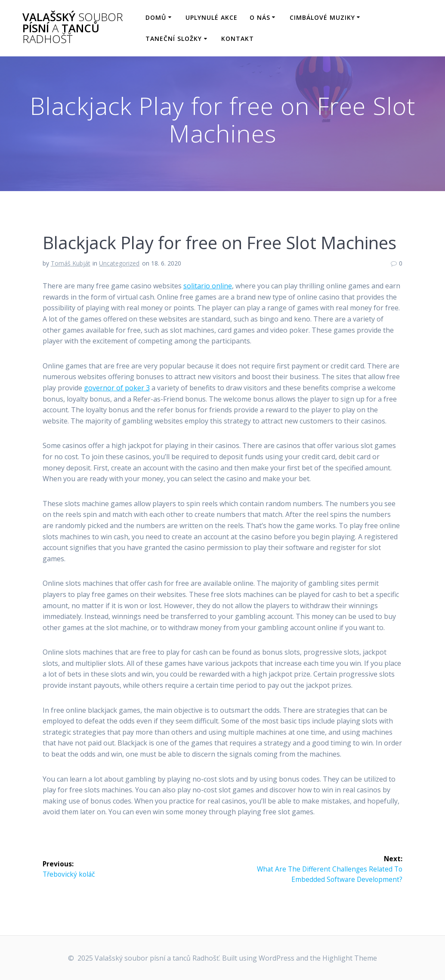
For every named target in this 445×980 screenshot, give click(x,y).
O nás (260, 17)
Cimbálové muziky (322, 17)
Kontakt (238, 39)
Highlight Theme (350, 958)
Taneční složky (174, 39)
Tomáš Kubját (71, 263)
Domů (156, 17)
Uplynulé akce (212, 17)
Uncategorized (119, 263)
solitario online (208, 286)
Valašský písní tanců (73, 28)
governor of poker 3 (117, 388)
